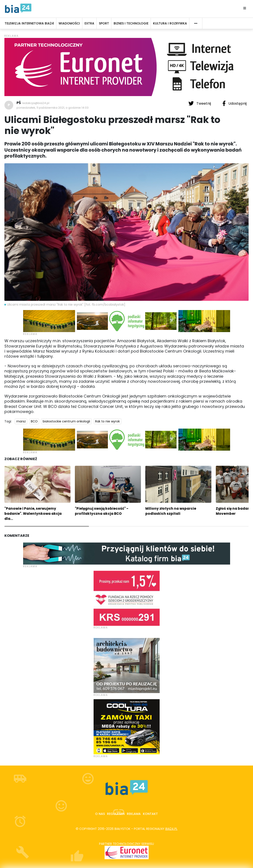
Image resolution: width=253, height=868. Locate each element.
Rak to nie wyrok (107, 421)
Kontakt (150, 814)
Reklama (134, 814)
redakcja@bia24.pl (36, 103)
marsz (21, 421)
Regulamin (116, 814)
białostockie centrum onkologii (66, 421)
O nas (100, 814)
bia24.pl (171, 829)
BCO (34, 421)
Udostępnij (235, 103)
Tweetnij (200, 103)
